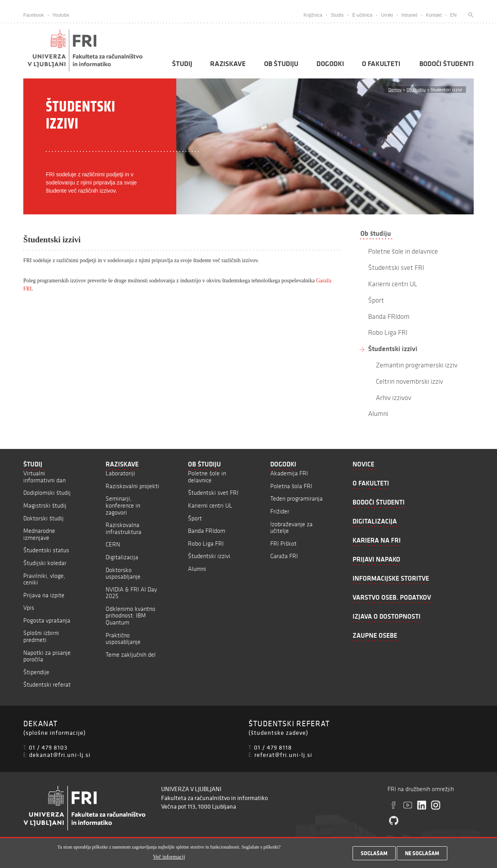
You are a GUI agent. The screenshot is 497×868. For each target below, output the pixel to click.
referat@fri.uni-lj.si (283, 755)
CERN (113, 544)
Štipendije (36, 672)
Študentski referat (47, 684)
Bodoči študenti (447, 64)
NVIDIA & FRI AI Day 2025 (131, 593)
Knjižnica (313, 15)
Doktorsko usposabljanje (123, 573)
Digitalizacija (122, 557)
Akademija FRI (289, 473)
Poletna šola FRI (291, 486)
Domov (395, 90)
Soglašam (374, 855)
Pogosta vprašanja (47, 620)
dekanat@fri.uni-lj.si (60, 755)
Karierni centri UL (210, 505)
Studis (337, 15)
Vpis (29, 608)
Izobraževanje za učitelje (291, 528)
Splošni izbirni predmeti (41, 636)
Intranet (409, 15)
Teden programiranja (296, 498)
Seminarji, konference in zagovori (123, 505)
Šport (195, 518)
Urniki (387, 15)
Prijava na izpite (44, 595)
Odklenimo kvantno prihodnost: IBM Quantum (130, 616)
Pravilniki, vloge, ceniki (44, 579)
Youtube (61, 15)
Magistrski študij (45, 505)
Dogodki (330, 64)
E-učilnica (362, 15)
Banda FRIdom (207, 531)
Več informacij (169, 858)
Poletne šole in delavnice (207, 477)
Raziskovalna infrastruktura (123, 528)
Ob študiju (281, 64)
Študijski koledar (45, 563)
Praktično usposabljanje (123, 639)
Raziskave (228, 64)
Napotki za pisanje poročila (47, 656)
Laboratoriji (120, 473)
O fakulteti (381, 64)
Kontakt (434, 15)
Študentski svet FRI (213, 493)
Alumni (197, 569)
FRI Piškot (283, 544)
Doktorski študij (43, 518)
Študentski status (46, 550)
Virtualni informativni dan (44, 477)
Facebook (34, 15)
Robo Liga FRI (206, 544)
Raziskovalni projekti (132, 486)
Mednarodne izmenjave (39, 534)
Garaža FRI (284, 556)
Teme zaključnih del (131, 655)
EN (453, 15)
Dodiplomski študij (47, 493)
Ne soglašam (422, 855)
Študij (182, 64)
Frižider (280, 511)
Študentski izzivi (393, 349)
